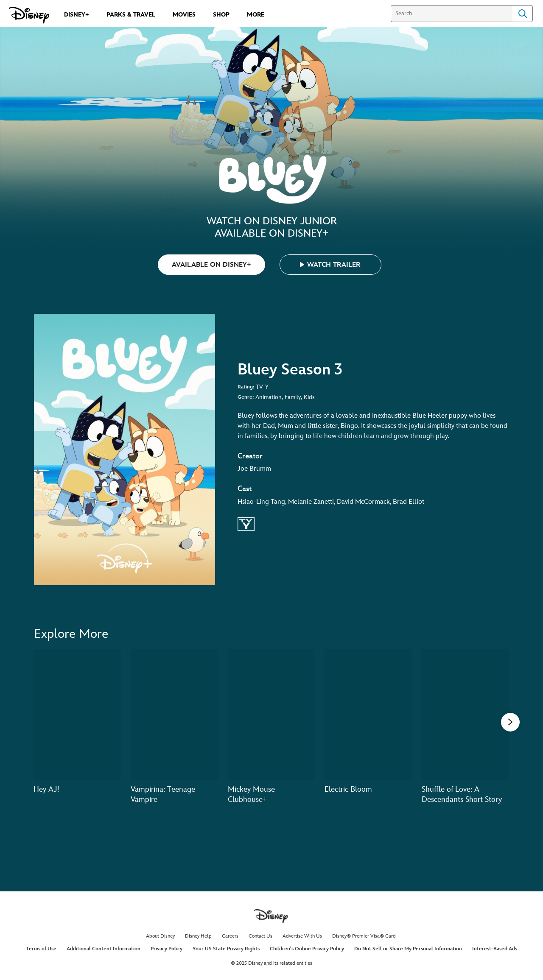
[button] (330, 265)
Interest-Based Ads (495, 949)
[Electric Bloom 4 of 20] (368, 714)
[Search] (452, 14)
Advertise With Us (302, 936)
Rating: (246, 387)
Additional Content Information (104, 949)
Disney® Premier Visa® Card (364, 936)
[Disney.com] (29, 15)
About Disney (160, 936)
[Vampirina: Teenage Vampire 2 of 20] (174, 714)
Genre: (246, 397)
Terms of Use (41, 949)
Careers (230, 936)
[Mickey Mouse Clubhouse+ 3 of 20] (271, 714)
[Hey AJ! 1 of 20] (77, 714)
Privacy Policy (167, 949)
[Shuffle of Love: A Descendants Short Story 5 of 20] (465, 714)
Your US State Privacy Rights (226, 949)
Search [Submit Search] (523, 14)
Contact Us (260, 936)
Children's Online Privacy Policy (307, 949)
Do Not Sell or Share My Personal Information (408, 949)
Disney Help (198, 936)
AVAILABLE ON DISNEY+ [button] (211, 265)
